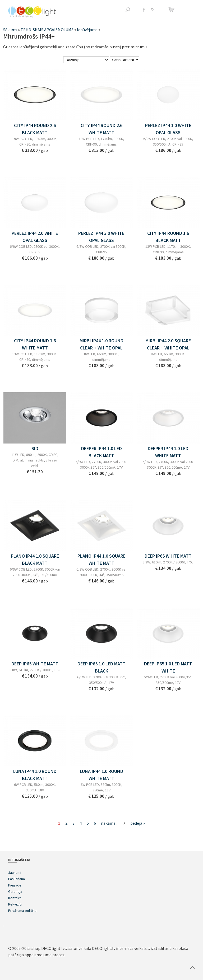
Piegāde (15, 885)
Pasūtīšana (17, 879)
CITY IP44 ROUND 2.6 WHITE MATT (101, 129)
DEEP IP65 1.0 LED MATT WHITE (168, 667)
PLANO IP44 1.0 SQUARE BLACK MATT (35, 559)
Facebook (144, 10)
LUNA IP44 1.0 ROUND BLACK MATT (35, 775)
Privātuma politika (22, 911)
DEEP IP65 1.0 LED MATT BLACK (101, 667)
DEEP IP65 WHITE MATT (168, 556)
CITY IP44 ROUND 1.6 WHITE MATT (35, 344)
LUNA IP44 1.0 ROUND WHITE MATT (101, 775)
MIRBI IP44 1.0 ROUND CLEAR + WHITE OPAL (101, 344)
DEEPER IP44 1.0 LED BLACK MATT (101, 452)
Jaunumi (15, 872)
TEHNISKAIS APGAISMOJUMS (47, 30)
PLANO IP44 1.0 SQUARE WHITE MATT (101, 559)
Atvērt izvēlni (191, 10)
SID (35, 448)
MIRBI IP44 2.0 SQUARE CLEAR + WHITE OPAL (168, 344)
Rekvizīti (15, 904)
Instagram (153, 10)
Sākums (10, 30)
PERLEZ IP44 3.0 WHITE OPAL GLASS (101, 237)
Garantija (15, 892)
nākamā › (109, 823)
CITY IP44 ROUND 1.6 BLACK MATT (168, 237)
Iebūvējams (87, 30)
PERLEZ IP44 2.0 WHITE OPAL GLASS (35, 237)
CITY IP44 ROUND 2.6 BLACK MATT (35, 129)
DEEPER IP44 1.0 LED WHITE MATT (168, 452)
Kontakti (15, 898)
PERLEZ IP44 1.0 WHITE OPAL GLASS (168, 129)
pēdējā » (138, 823)
